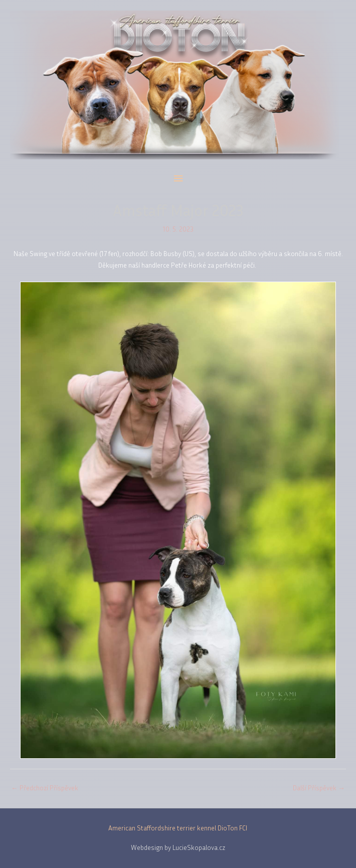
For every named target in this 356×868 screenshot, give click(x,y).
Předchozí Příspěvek (45, 788)
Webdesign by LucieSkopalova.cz (178, 847)
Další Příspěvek (319, 788)
